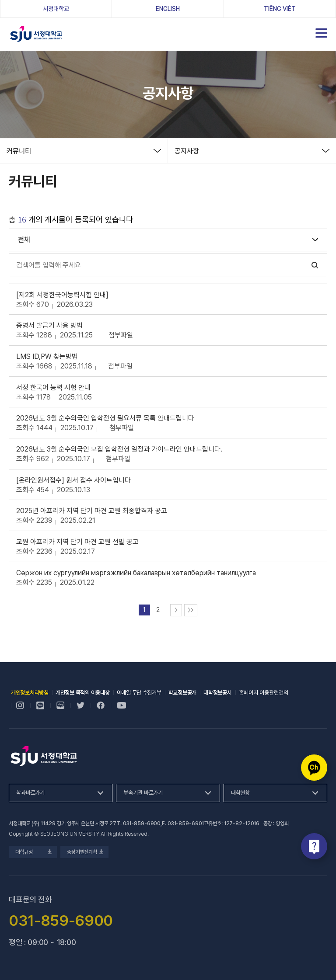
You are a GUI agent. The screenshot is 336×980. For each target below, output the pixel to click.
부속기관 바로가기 (143, 793)
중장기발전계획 (84, 852)
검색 (315, 265)
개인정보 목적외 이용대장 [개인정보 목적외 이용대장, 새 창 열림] (83, 693)
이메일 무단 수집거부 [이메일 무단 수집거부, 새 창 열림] (139, 693)
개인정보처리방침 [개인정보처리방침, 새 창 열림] (30, 693)
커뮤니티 (19, 151)
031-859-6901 (186, 824)
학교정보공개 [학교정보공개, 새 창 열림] (182, 693)
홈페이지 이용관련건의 (264, 693)
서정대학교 (36, 34)
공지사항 (187, 151)
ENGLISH (168, 9)
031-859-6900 (142, 824)
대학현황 (240, 793)
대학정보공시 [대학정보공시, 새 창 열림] (217, 693)
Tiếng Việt (280, 9)
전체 (24, 240)
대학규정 (33, 852)
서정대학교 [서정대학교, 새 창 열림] (70, 9)
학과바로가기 (30, 793)
